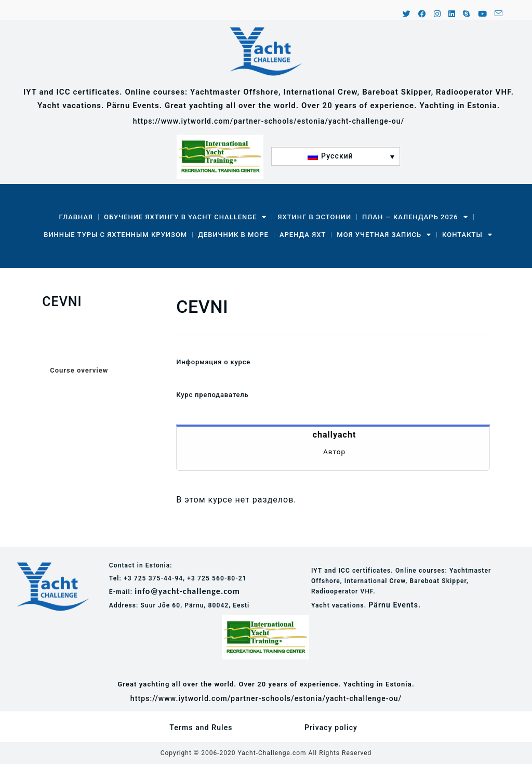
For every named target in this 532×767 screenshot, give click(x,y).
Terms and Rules (201, 728)
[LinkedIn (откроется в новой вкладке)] (452, 15)
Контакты (467, 235)
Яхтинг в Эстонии (314, 217)
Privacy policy (331, 728)
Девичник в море (233, 235)
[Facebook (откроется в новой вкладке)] (422, 15)
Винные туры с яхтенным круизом (115, 235)
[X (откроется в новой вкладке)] (407, 15)
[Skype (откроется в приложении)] (467, 15)
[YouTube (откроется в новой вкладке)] (483, 15)
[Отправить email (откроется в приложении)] (497, 15)
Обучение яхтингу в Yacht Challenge (185, 217)
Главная (76, 217)
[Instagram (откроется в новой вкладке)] (437, 15)
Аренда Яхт (303, 235)
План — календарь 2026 (415, 217)
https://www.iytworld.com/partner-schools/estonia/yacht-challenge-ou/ (269, 121)
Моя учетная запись (384, 235)
